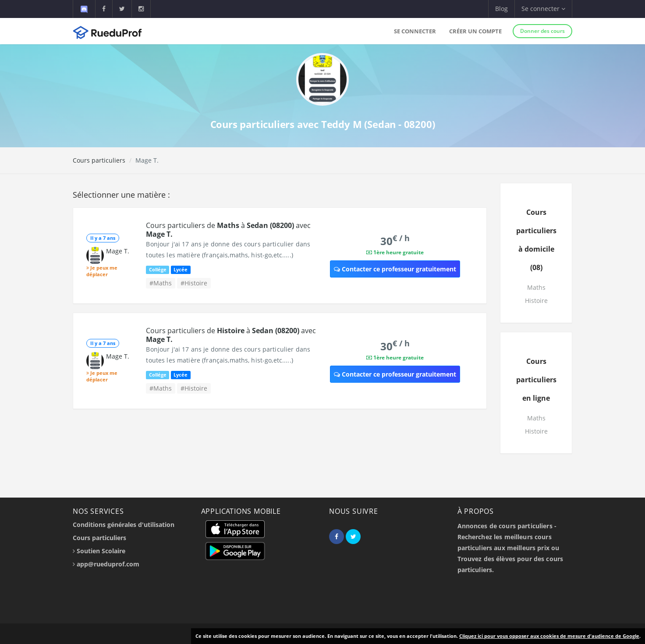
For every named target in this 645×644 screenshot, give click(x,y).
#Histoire (194, 283)
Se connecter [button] (543, 9)
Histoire (536, 301)
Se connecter (415, 31)
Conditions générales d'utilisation (124, 525)
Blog (501, 9)
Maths (536, 287)
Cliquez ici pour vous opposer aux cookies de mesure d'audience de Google (549, 636)
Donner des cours (542, 31)
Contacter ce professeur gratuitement (395, 269)
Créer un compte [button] (475, 31)
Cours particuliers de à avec (228, 230)
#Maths (161, 283)
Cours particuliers (99, 160)
